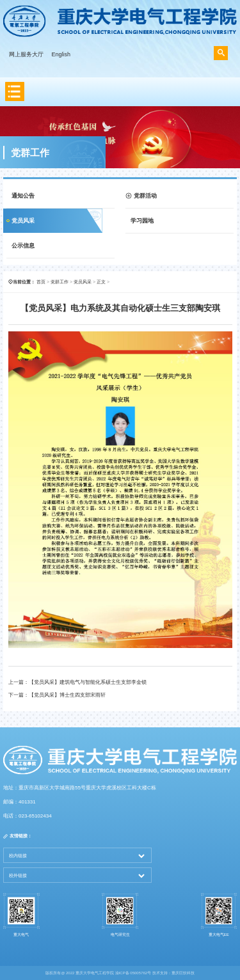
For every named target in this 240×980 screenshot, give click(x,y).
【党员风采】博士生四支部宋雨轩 (67, 695)
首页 (41, 282)
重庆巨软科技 (183, 973)
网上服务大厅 (26, 54)
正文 (101, 282)
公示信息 (23, 246)
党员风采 (23, 221)
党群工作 (60, 282)
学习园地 (142, 221)
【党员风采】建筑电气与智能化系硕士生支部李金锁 (88, 682)
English (61, 54)
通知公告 (23, 196)
